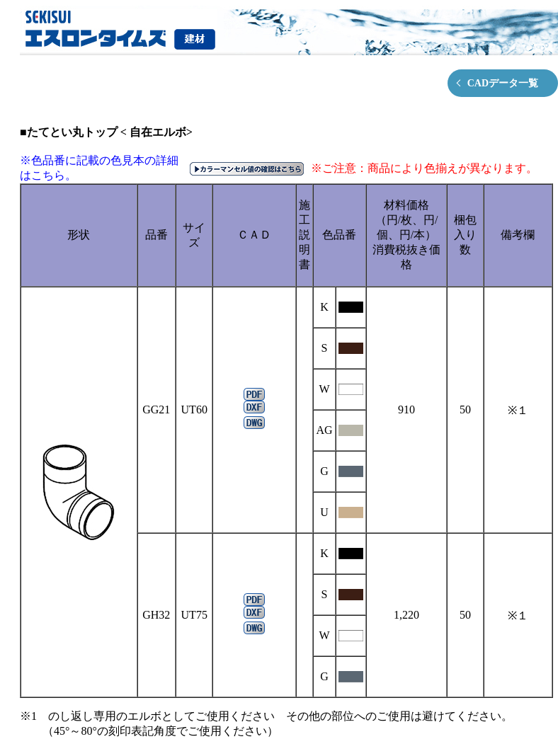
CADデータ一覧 (503, 83)
